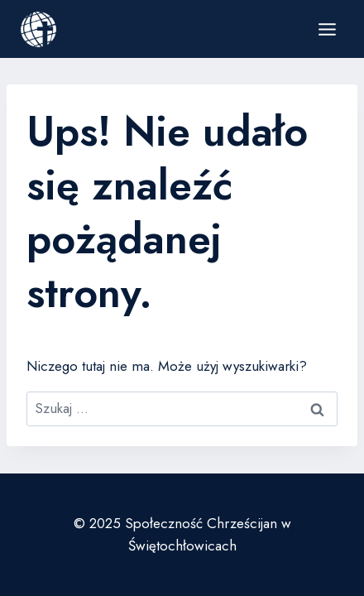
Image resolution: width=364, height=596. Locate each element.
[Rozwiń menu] (327, 29)
